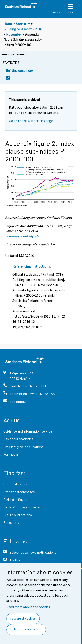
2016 (38, 29)
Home (8, 24)
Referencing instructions (31, 266)
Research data (14, 522)
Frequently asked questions (24, 447)
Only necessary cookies (26, 629)
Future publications (18, 515)
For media (11, 454)
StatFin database (16, 484)
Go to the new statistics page (31, 121)
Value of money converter (22, 507)
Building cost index (18, 29)
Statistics (23, 24)
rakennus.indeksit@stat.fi (24, 236)
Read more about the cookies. (29, 607)
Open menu (13, 55)
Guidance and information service (28, 431)
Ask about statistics (18, 439)
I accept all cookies (23, 618)
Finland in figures (16, 499)
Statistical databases (19, 492)
